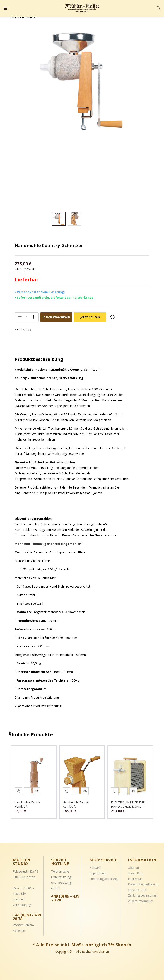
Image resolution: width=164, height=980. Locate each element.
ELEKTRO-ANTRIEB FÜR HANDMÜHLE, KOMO (129, 802)
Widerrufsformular (141, 899)
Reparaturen (98, 871)
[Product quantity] (27, 317)
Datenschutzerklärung (143, 882)
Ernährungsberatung (103, 877)
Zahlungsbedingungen (143, 893)
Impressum (136, 877)
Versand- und (137, 888)
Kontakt (95, 865)
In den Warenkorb (56, 317)
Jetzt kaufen (90, 317)
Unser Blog (136, 871)
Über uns (134, 865)
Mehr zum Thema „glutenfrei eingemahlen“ (49, 544)
